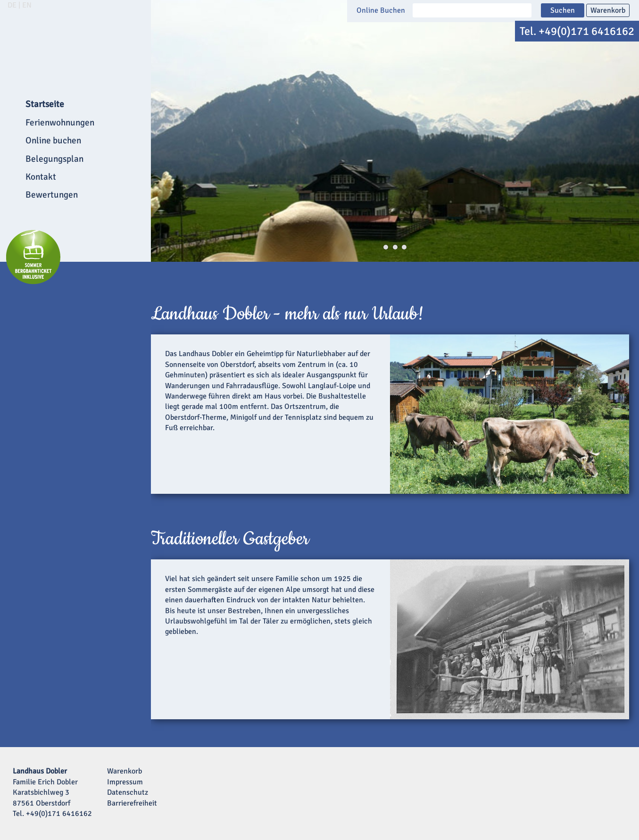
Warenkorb (608, 10)
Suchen (563, 10)
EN (27, 5)
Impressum (125, 782)
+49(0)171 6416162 (586, 31)
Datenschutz (128, 792)
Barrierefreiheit (132, 803)
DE (12, 5)
